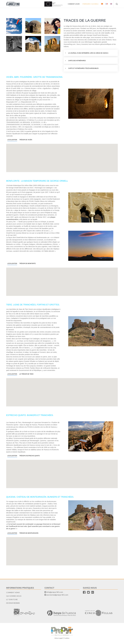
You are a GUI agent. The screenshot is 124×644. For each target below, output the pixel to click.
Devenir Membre (13, 603)
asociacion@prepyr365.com (57, 595)
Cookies (67, 638)
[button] (62, 157)
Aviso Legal (58, 638)
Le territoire (12, 599)
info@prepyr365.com (55, 592)
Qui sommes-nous (14, 596)
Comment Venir (13, 592)
